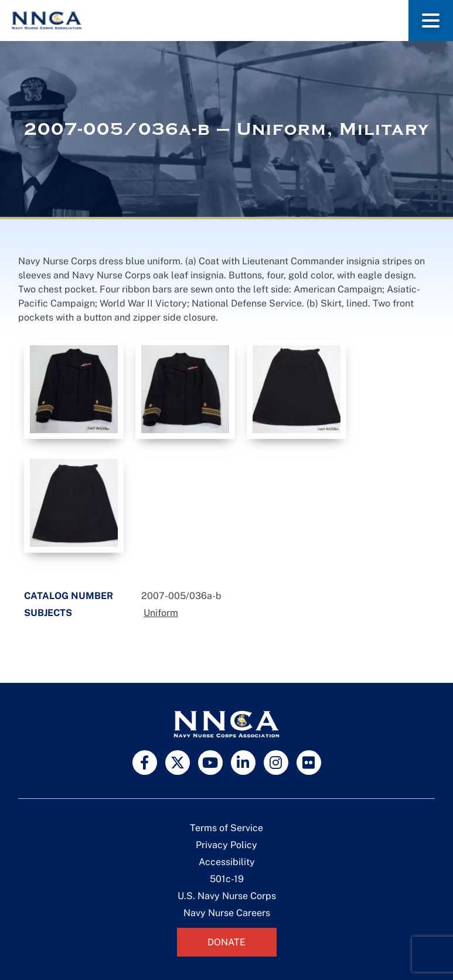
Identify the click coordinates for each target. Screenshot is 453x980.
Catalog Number (69, 596)
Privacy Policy (226, 845)
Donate (226, 942)
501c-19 (227, 879)
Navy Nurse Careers (227, 913)
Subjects (48, 613)
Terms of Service (226, 828)
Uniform (161, 613)
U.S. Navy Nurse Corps (227, 896)
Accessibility (227, 862)
